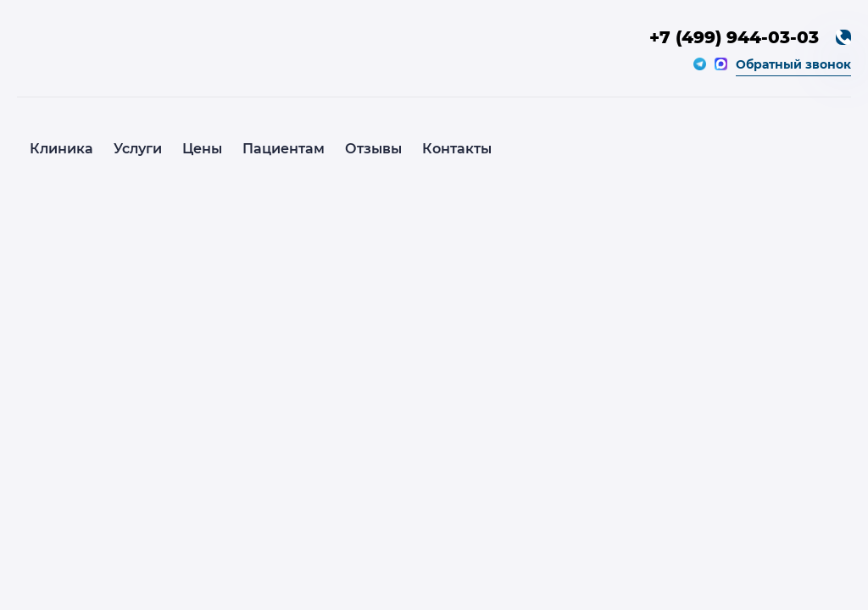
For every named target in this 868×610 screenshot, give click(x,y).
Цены (202, 149)
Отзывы (373, 149)
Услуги (138, 149)
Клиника (61, 149)
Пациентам (284, 149)
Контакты (457, 149)
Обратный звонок (793, 64)
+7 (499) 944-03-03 (734, 37)
